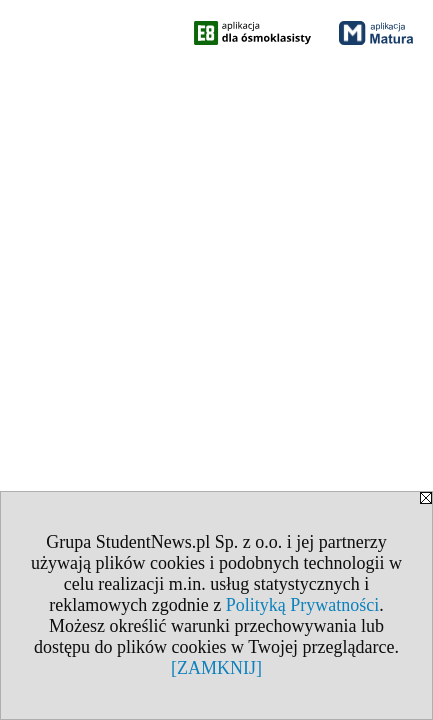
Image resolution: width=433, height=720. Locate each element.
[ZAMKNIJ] (216, 668)
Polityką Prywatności (303, 605)
